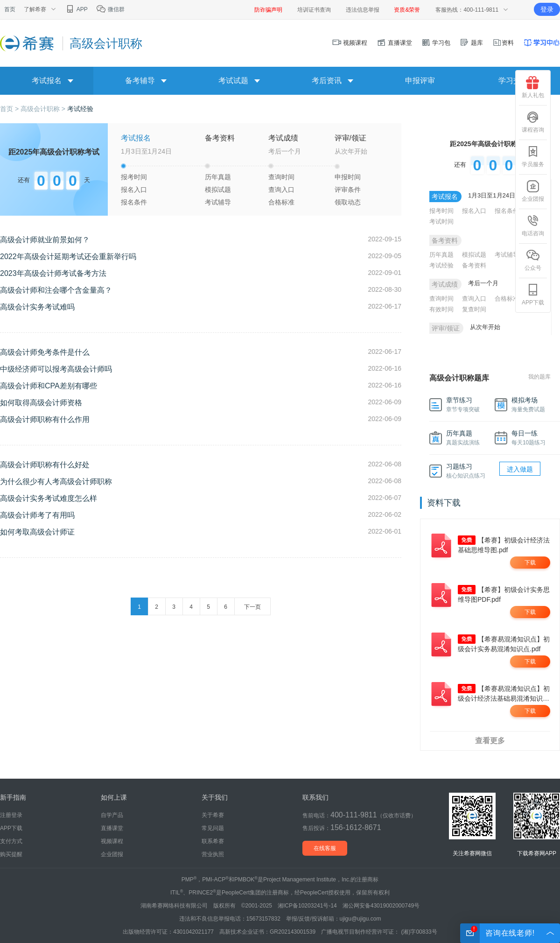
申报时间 (348, 177)
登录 (547, 9)
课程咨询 (533, 122)
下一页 (252, 607)
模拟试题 (218, 190)
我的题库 (539, 377)
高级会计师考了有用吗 (37, 515)
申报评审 (420, 81)
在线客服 (325, 848)
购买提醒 (11, 854)
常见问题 (213, 828)
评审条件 (348, 190)
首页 (10, 9)
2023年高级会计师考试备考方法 (53, 273)
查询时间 (281, 177)
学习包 (436, 43)
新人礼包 (533, 87)
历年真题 (218, 177)
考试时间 (441, 222)
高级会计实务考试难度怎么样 (49, 498)
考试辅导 (218, 202)
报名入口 (134, 190)
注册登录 (11, 815)
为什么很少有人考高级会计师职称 (56, 482)
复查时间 (474, 309)
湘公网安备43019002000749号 (381, 906)
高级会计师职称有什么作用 (45, 419)
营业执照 (213, 854)
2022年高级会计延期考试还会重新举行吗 (68, 257)
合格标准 (281, 202)
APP (76, 9)
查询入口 (281, 190)
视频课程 (350, 43)
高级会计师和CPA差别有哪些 (49, 386)
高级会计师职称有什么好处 (45, 465)
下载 (530, 563)
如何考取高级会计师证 (37, 532)
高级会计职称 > (44, 109)
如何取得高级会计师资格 (41, 403)
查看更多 (490, 741)
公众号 (533, 260)
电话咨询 (533, 225)
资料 (503, 43)
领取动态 (348, 202)
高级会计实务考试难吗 (37, 307)
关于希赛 (213, 815)
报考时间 (134, 177)
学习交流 (513, 81)
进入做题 (520, 469)
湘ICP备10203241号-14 (307, 906)
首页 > (10, 109)
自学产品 (112, 815)
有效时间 (441, 309)
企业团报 (533, 191)
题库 (471, 43)
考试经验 (80, 109)
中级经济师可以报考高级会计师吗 (56, 369)
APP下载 (533, 295)
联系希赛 (213, 841)
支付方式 (11, 841)
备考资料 (474, 265)
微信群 (110, 9)
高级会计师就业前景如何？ (45, 240)
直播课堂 (394, 43)
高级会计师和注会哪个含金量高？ (56, 290)
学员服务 (533, 156)
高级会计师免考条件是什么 (45, 352)
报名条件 (134, 202)
